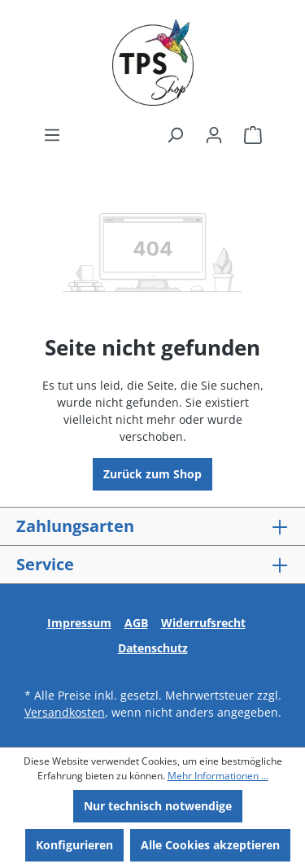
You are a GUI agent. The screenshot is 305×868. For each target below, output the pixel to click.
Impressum (79, 623)
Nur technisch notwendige (158, 806)
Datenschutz (153, 648)
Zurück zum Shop (152, 474)
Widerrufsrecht (203, 623)
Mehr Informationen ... (218, 776)
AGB (136, 623)
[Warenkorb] (253, 135)
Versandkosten (65, 712)
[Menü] (52, 135)
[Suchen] (175, 135)
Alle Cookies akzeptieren (210, 845)
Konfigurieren (74, 845)
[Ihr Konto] (214, 135)
